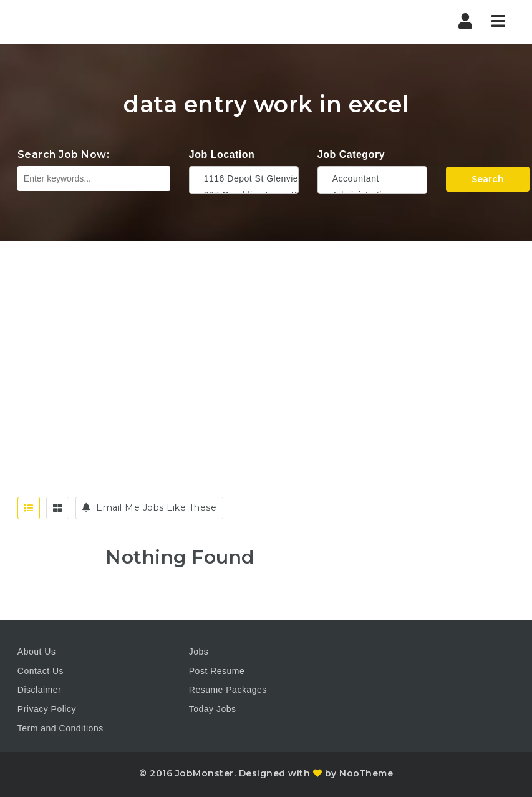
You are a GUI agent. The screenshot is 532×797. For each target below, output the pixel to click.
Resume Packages (228, 690)
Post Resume (217, 671)
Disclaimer (39, 690)
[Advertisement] (266, 335)
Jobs (199, 652)
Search (488, 179)
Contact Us (41, 671)
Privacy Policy (47, 709)
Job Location (222, 154)
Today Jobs (213, 709)
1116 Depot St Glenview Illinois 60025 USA (244, 178)
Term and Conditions (60, 728)
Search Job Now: (64, 154)
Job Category (351, 154)
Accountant (372, 178)
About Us (37, 652)
